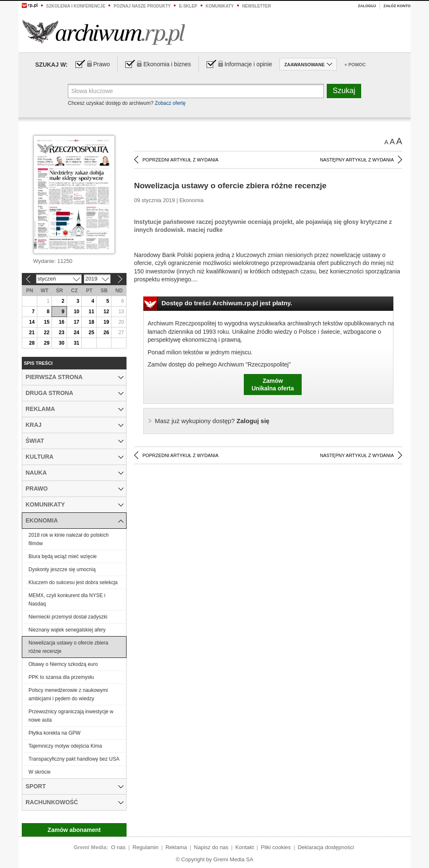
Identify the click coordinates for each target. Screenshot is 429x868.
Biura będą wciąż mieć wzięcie (63, 556)
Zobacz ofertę (170, 103)
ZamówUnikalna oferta (273, 385)
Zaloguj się (212, 421)
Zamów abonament (74, 830)
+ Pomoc (355, 65)
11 (91, 312)
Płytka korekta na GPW (54, 733)
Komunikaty (220, 6)
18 (91, 322)
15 (47, 322)
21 (32, 333)
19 (106, 322)
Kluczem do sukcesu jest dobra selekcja (73, 582)
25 (91, 333)
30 (61, 343)
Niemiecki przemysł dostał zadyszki (68, 617)
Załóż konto (397, 6)
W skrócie (40, 772)
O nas (118, 847)
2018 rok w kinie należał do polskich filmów (68, 539)
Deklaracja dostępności (326, 847)
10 (76, 312)
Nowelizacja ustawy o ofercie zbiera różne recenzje (68, 647)
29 (47, 343)
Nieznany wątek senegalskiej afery (67, 630)
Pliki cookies (276, 847)
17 (76, 322)
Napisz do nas (211, 847)
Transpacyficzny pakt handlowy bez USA (74, 759)
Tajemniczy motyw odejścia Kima (65, 746)
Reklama (176, 847)
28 (32, 343)
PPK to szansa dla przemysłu (61, 677)
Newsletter (257, 6)
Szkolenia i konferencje (76, 6)
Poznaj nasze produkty (142, 6)
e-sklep (188, 6)
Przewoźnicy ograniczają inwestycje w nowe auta (71, 716)
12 (106, 312)
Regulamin (145, 847)
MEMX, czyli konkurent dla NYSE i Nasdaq (67, 600)
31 (76, 343)
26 (106, 333)
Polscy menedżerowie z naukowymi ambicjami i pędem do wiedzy (68, 694)
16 (61, 322)
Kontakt (245, 847)
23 (61, 333)
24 (76, 333)
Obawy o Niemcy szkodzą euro (63, 664)
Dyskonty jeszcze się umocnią (62, 569)
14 (32, 322)
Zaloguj (367, 6)
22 (47, 333)
